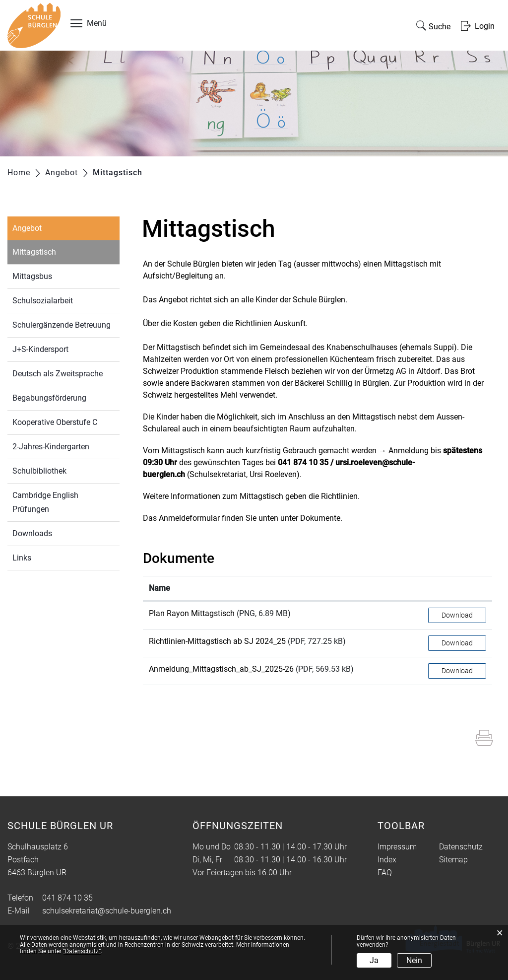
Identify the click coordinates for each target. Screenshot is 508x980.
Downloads (32, 533)
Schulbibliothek (39, 471)
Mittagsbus (32, 276)
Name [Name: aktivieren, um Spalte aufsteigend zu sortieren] (159, 588)
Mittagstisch (57, 251)
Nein (414, 960)
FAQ (385, 873)
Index (387, 860)
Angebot (27, 228)
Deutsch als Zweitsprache (58, 374)
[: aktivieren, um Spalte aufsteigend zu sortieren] (457, 589)
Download (457, 615)
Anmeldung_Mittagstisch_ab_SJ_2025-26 (221, 669)
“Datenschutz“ (82, 951)
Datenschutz (461, 847)
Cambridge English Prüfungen (45, 502)
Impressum (397, 847)
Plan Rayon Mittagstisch (192, 613)
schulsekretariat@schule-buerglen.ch (107, 911)
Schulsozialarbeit (43, 301)
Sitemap (453, 860)
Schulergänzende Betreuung (62, 325)
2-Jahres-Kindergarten (51, 447)
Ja (374, 960)
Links (22, 558)
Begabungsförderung (49, 398)
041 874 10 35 (67, 898)
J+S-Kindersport (40, 349)
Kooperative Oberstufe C (55, 422)
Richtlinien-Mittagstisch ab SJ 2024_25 (217, 641)
